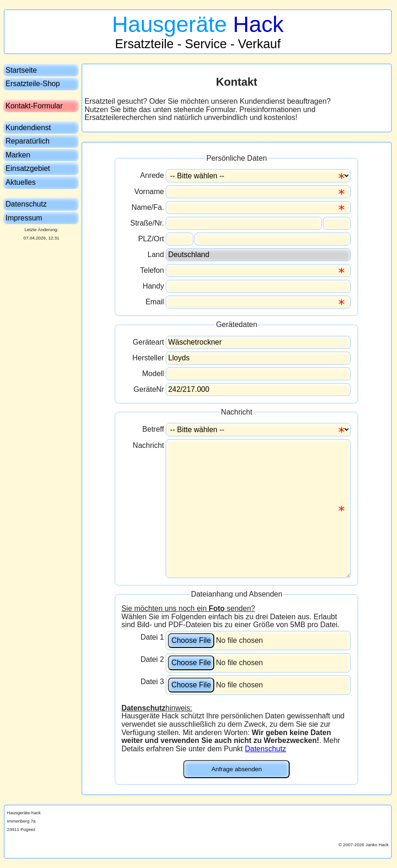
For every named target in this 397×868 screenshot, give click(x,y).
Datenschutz (265, 749)
